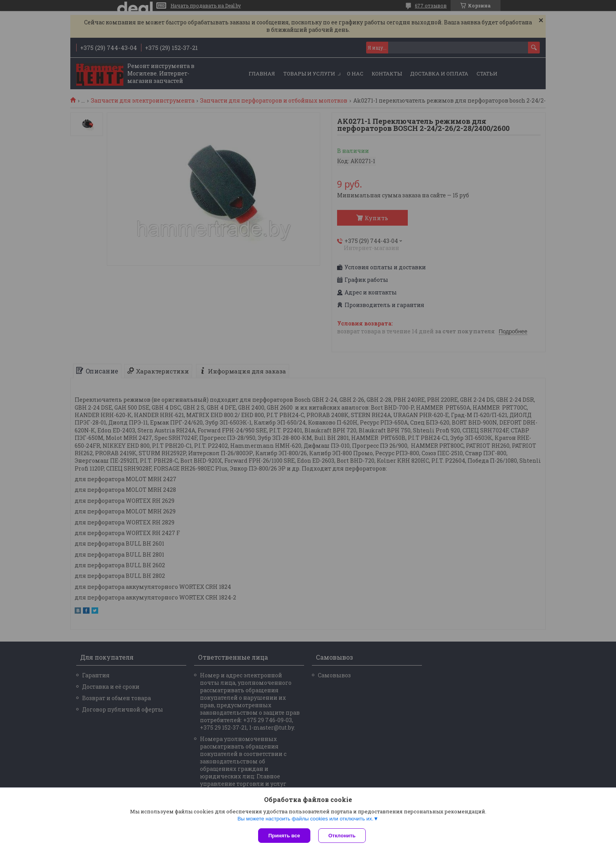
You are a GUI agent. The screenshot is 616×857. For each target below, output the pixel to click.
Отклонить (342, 836)
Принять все (284, 836)
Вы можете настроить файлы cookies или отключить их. (305, 819)
